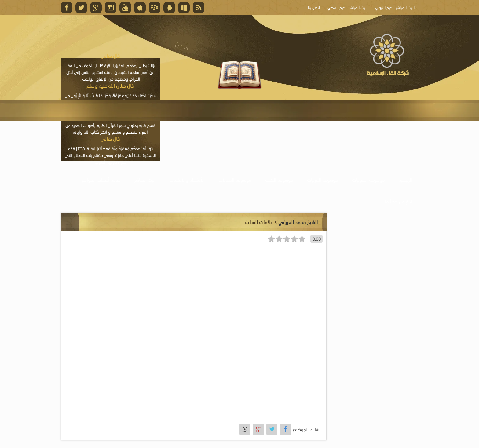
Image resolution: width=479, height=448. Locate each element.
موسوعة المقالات (235, 180)
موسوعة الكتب (279, 180)
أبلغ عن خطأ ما (399, 202)
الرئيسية (405, 180)
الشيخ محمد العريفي (298, 222)
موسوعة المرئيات (323, 180)
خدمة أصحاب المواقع (101, 180)
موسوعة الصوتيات (368, 180)
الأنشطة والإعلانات (187, 180)
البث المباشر (145, 180)
